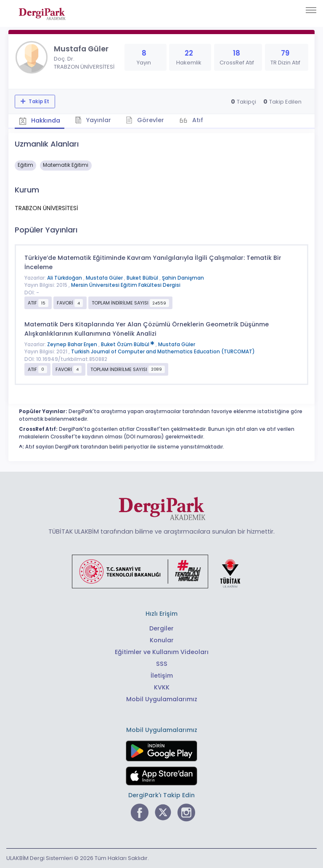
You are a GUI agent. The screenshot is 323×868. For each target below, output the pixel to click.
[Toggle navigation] (311, 10)
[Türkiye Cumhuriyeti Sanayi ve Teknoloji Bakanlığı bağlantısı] (161, 571)
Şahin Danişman (183, 278)
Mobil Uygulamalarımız (162, 699)
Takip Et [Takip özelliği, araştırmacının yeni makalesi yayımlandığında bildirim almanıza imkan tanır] (38, 101)
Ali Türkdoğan (65, 278)
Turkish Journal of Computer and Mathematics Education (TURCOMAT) (163, 352)
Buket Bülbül (143, 278)
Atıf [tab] (197, 120)
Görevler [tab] (145, 120)
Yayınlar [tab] (93, 120)
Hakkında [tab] (40, 120)
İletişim (162, 676)
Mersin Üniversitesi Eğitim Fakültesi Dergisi (126, 285)
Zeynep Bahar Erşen (73, 345)
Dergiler (161, 628)
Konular (162, 640)
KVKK (162, 687)
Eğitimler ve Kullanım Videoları (162, 652)
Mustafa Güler (105, 278)
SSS (162, 664)
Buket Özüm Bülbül (128, 345)
